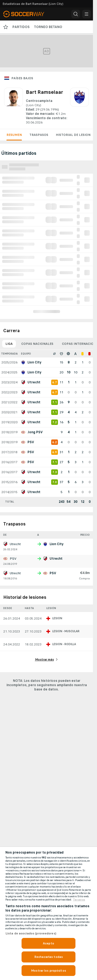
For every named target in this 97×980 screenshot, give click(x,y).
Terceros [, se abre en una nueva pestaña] (79, 900)
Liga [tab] (9, 344)
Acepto (48, 943)
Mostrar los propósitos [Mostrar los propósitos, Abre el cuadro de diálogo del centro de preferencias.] (48, 971)
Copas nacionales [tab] (37, 344)
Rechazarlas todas (48, 957)
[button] (76, 14)
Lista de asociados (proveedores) (31, 933)
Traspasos (39, 135)
